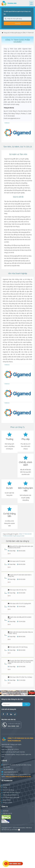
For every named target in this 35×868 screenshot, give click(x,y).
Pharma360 (21, 828)
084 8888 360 (13, 726)
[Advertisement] (17, 850)
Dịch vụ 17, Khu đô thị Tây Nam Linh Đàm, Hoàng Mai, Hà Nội (17, 766)
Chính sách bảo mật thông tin (11, 792)
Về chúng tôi (6, 785)
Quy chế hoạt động (8, 790)
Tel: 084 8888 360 (9, 769)
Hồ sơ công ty (6, 800)
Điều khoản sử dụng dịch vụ (10, 795)
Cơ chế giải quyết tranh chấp (10, 797)
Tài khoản (5, 811)
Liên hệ (4, 787)
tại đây (29, 777)
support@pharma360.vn (11, 772)
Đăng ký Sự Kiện (7, 802)
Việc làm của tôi (7, 813)
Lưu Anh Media (14, 830)
